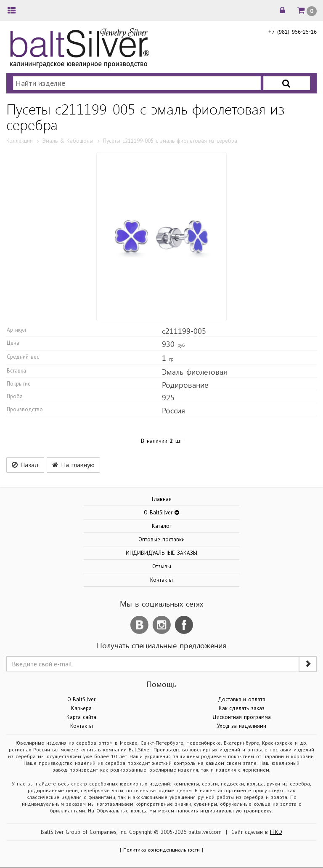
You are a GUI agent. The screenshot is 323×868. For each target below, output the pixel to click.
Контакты (161, 580)
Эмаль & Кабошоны (68, 141)
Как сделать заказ (242, 708)
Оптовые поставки (161, 539)
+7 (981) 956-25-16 (292, 31)
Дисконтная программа (242, 717)
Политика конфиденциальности (162, 850)
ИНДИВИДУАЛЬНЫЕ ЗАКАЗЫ (161, 553)
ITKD (276, 832)
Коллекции (20, 141)
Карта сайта (81, 717)
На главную (73, 465)
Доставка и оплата (242, 699)
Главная (162, 499)
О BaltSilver (82, 699)
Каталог (162, 526)
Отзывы (162, 566)
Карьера (81, 708)
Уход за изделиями (242, 726)
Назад (25, 465)
